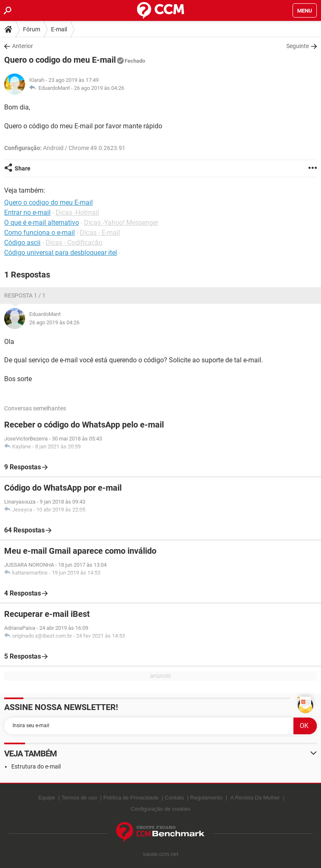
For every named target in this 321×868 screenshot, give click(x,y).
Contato (175, 798)
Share (23, 168)
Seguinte (298, 46)
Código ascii (22, 243)
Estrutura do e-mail (36, 766)
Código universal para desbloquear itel (61, 253)
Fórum (32, 29)
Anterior (23, 46)
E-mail (59, 29)
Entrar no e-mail (27, 213)
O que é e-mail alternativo (42, 223)
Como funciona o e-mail (39, 233)
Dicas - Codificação (74, 243)
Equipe (46, 798)
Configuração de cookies (160, 809)
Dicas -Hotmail (77, 213)
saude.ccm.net (161, 854)
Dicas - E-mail (100, 233)
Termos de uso (79, 798)
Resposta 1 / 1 (25, 295)
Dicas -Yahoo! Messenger (121, 223)
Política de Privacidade (131, 798)
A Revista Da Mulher (255, 798)
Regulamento (206, 798)
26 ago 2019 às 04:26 (99, 88)
